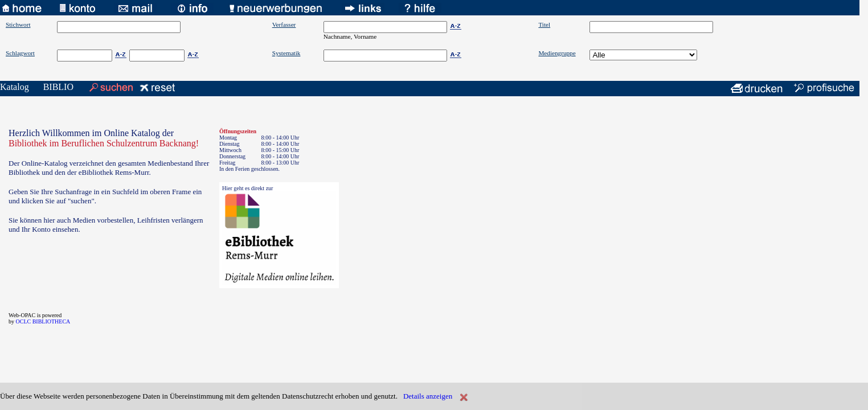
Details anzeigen (428, 396)
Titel (544, 24)
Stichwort (18, 24)
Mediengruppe (557, 53)
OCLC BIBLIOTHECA (43, 321)
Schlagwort (20, 53)
